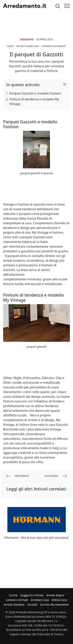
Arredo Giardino (14, 605)
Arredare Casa (40, 600)
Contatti (32, 605)
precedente (18, 476)
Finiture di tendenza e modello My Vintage (34, 102)
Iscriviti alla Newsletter (55, 605)
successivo (56, 476)
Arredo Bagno (55, 595)
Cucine (13, 595)
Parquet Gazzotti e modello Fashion (35, 93)
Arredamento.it (25, 6)
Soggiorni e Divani (32, 595)
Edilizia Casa (59, 600)
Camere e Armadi (17, 600)
